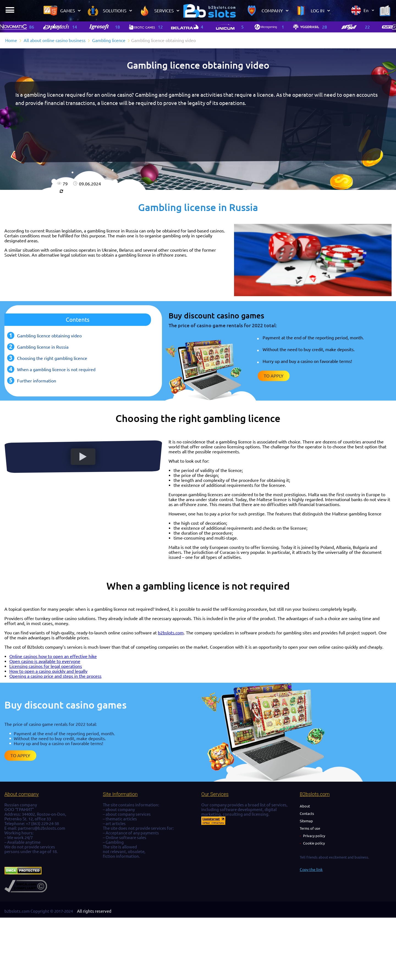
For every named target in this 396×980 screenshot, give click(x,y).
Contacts (307, 814)
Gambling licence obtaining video (49, 336)
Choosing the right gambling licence (52, 358)
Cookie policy (314, 843)
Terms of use (310, 828)
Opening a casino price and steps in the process (55, 676)
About (305, 806)
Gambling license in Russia (43, 347)
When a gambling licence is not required (56, 370)
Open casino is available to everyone (45, 661)
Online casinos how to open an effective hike (53, 656)
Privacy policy (314, 836)
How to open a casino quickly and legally (48, 671)
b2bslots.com (171, 633)
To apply (274, 376)
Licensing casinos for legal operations (46, 666)
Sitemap (306, 821)
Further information (37, 381)
